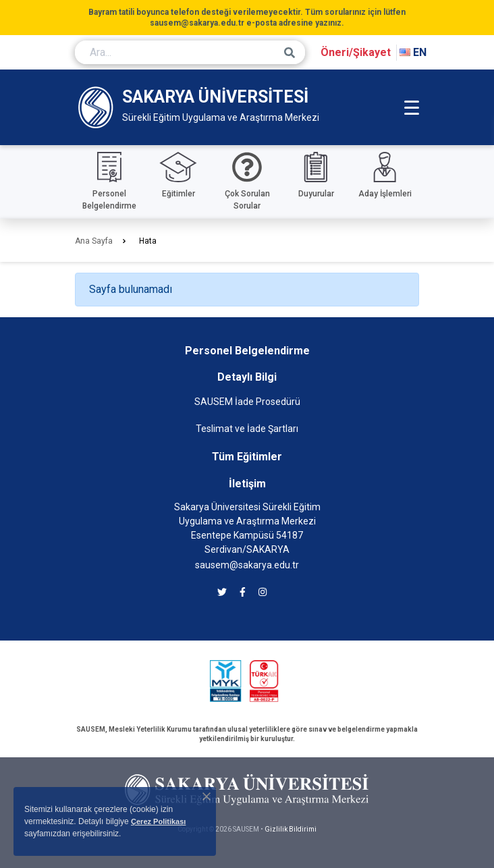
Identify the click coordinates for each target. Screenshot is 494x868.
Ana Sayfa (94, 241)
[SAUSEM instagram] (263, 592)
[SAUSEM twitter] (222, 592)
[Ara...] (190, 52)
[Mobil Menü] (412, 107)
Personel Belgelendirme (247, 351)
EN (413, 52)
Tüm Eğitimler (247, 457)
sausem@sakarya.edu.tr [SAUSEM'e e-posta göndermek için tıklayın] (247, 565)
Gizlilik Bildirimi (291, 829)
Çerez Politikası (158, 821)
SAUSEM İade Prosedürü (247, 402)
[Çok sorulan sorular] (247, 182)
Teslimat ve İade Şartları (247, 429)
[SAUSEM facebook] (243, 592)
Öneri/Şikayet (356, 52)
